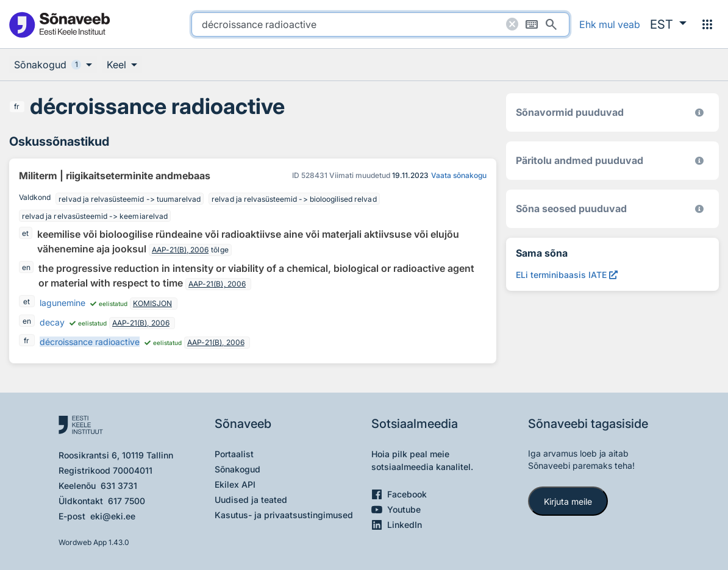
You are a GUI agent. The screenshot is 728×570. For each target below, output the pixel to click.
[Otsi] (551, 24)
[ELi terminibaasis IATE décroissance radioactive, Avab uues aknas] (567, 275)
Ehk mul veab (610, 24)
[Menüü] (707, 24)
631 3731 (119, 486)
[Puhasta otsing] (512, 24)
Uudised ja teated (251, 500)
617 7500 (127, 501)
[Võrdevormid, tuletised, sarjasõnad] (699, 209)
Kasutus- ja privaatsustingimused (284, 515)
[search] (380, 24)
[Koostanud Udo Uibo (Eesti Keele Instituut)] (699, 161)
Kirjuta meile (568, 501)
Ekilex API (235, 484)
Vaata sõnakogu (459, 175)
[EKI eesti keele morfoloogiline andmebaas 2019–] (699, 112)
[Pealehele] (59, 24)
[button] (668, 24)
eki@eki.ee (113, 516)
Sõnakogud (237, 469)
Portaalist (234, 454)
